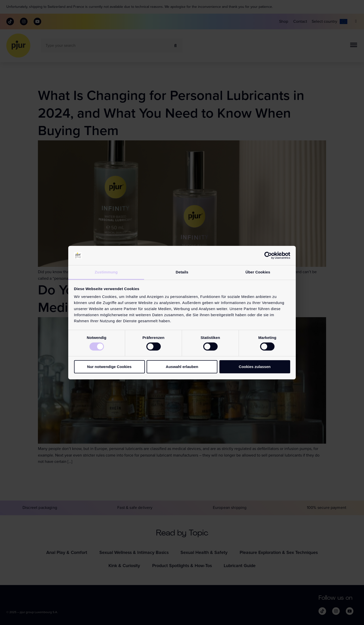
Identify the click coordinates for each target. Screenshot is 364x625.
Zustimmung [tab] (106, 272)
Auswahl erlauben (182, 367)
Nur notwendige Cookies (109, 367)
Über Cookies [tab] (258, 272)
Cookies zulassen (255, 367)
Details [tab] (182, 272)
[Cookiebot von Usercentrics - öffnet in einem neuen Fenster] (268, 255)
